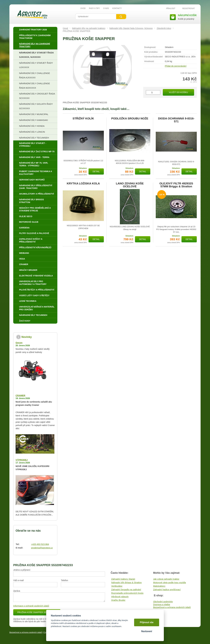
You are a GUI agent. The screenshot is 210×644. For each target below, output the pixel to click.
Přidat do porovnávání (176, 66)
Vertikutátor (117, 586)
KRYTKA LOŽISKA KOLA (83, 184)
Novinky (27, 337)
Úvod (65, 28)
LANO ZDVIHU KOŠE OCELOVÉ (130, 185)
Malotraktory (159, 586)
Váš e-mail (18, 580)
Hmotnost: (149, 61)
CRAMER (20, 395)
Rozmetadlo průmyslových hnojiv (127, 593)
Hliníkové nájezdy (120, 597)
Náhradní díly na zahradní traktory (89, 28)
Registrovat (189, 9)
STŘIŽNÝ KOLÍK (83, 119)
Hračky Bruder (118, 600)
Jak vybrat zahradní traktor (166, 579)
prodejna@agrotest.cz (42, 548)
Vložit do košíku (178, 92)
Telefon (64, 580)
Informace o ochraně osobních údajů (31, 606)
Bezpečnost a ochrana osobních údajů (172, 607)
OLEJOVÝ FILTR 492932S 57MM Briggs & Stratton (176, 185)
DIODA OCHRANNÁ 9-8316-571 (176, 120)
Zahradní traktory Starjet (123, 579)
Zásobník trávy (164, 28)
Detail (96, 171)
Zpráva (17, 591)
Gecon (19, 343)
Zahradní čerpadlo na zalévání (126, 590)
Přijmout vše (147, 622)
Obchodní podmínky (163, 602)
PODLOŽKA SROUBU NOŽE (130, 119)
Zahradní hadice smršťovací (167, 590)
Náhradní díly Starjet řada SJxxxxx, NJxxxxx (131, 28)
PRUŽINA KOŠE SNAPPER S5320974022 (37, 612)
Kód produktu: (151, 52)
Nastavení (147, 631)
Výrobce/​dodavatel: (154, 57)
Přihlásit (171, 9)
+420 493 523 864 (40, 544)
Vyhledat (121, 17)
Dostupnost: (150, 47)
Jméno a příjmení (22, 570)
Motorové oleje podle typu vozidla (169, 582)
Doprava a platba (161, 604)
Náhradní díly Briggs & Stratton (127, 582)
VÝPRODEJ (22, 460)
